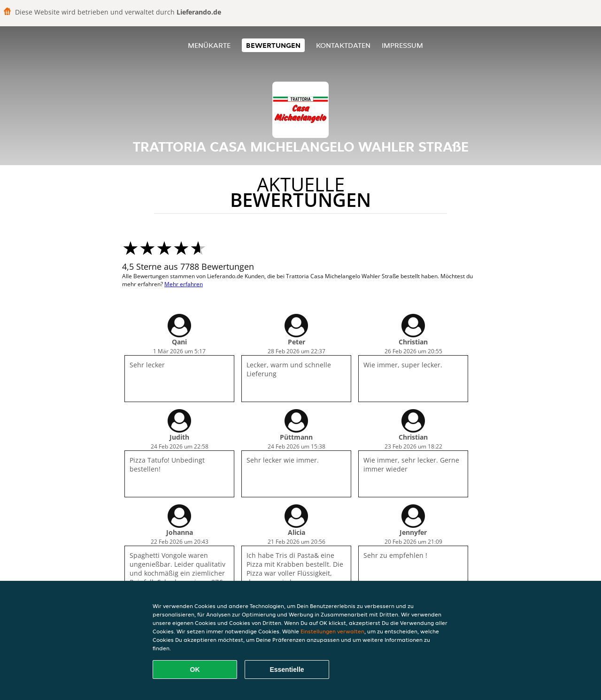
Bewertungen (273, 45)
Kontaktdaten (343, 45)
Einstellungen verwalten (332, 631)
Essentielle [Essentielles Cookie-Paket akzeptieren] (287, 670)
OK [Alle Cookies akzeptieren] (195, 670)
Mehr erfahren (184, 284)
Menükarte (209, 45)
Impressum (402, 45)
